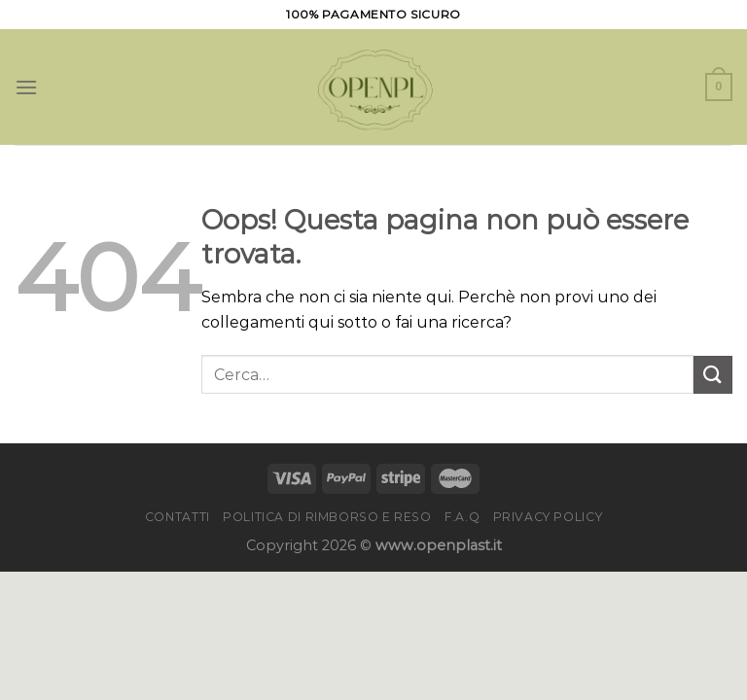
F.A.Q (462, 517)
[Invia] (713, 375)
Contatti (178, 517)
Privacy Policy (548, 517)
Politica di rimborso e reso (327, 517)
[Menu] (26, 87)
